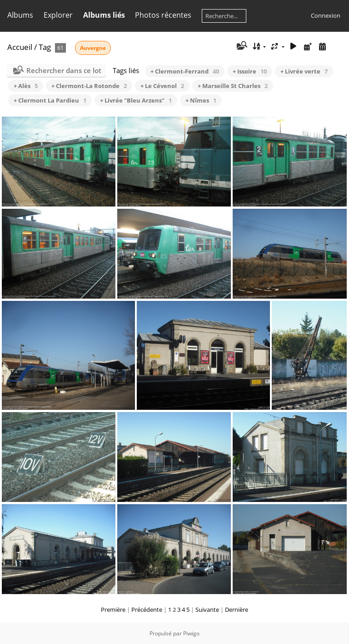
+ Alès (26, 86)
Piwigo (191, 633)
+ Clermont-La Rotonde (89, 86)
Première (113, 610)
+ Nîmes (201, 100)
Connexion (326, 15)
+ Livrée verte (304, 71)
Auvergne (93, 48)
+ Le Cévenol (162, 86)
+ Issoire (250, 71)
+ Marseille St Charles (233, 86)
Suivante (207, 610)
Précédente (147, 610)
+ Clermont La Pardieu (50, 100)
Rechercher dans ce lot (64, 70)
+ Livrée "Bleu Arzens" (136, 100)
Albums (20, 15)
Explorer (58, 15)
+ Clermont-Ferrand (185, 71)
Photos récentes (163, 15)
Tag (45, 47)
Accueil (20, 47)
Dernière (237, 610)
